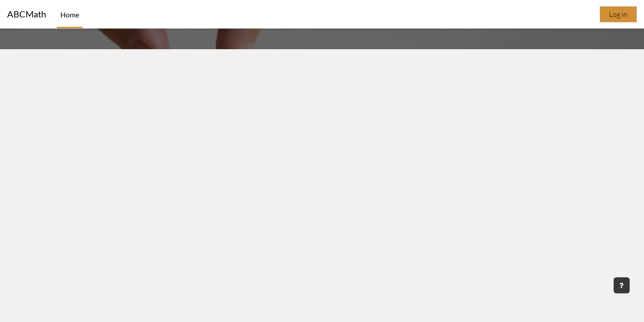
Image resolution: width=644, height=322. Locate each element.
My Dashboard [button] (322, 209)
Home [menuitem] (70, 15)
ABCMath (27, 14)
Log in (618, 14)
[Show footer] (622, 285)
